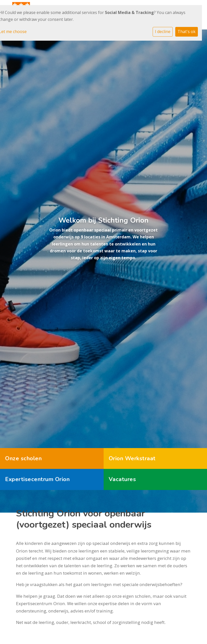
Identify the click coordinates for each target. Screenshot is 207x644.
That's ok (187, 32)
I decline (163, 32)
